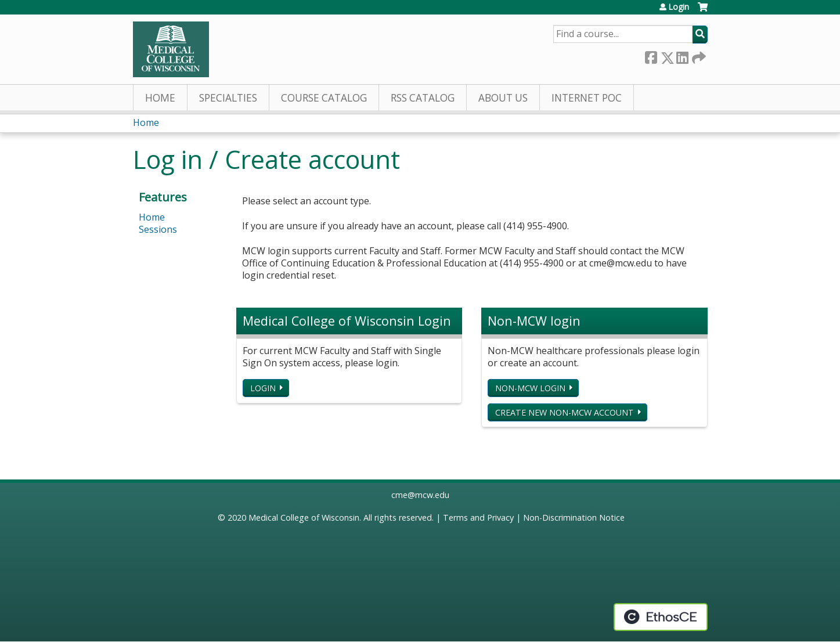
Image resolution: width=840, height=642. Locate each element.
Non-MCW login (530, 388)
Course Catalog (324, 98)
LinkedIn (682, 55)
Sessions (158, 229)
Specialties (228, 98)
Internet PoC (587, 98)
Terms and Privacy (478, 517)
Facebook (651, 55)
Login (679, 7)
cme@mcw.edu (420, 495)
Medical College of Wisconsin (304, 517)
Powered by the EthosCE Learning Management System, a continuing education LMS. (661, 617)
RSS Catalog (423, 98)
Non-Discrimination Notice (574, 517)
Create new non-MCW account (565, 412)
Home (160, 98)
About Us (503, 98)
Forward (698, 55)
